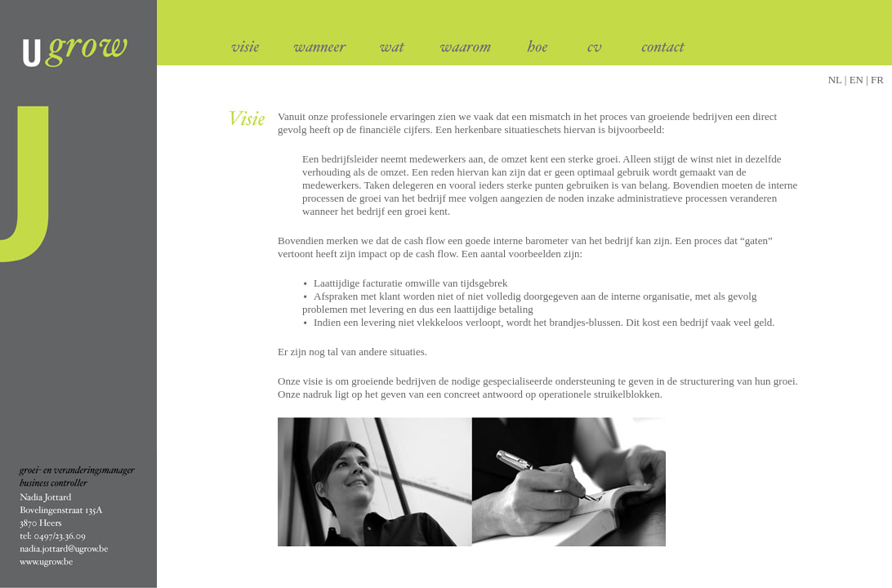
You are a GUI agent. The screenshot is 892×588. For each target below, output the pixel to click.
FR (877, 80)
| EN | (857, 80)
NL (835, 80)
